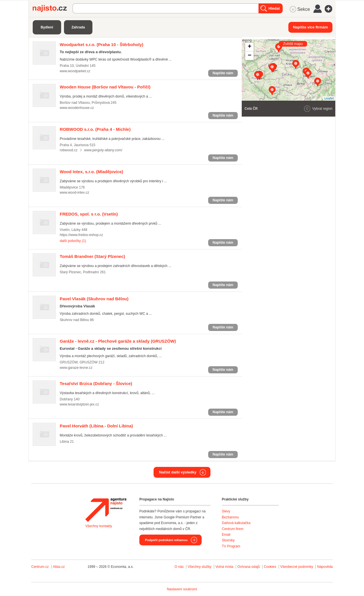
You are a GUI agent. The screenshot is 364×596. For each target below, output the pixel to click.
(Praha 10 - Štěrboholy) (102, 45)
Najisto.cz (53, 9)
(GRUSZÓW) (118, 341)
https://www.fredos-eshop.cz (81, 235)
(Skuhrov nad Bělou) (94, 299)
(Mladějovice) (91, 172)
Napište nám (223, 73)
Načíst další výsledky (178, 472)
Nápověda (325, 567)
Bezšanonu (230, 517)
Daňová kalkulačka (236, 523)
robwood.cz (69, 150)
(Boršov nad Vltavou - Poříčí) (105, 87)
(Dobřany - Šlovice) (96, 383)
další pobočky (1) (73, 241)
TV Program (231, 546)
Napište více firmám (310, 27)
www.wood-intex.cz (75, 193)
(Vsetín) (89, 214)
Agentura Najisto (106, 510)
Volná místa (225, 567)
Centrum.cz (40, 567)
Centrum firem (233, 529)
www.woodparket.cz (75, 71)
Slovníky (228, 540)
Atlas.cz (59, 567)
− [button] (250, 56)
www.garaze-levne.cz (76, 368)
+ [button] (250, 47)
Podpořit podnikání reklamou (166, 540)
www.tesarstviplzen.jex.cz (79, 404)
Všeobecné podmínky (297, 567)
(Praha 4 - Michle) (95, 129)
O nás (179, 567)
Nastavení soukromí (182, 589)
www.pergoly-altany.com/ (103, 150)
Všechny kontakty (99, 526)
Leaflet (329, 98)
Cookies (270, 567)
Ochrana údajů (249, 567)
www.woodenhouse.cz (77, 108)
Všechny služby (200, 567)
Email (226, 535)
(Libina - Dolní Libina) (96, 426)
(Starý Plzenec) (92, 256)
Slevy (226, 511)
